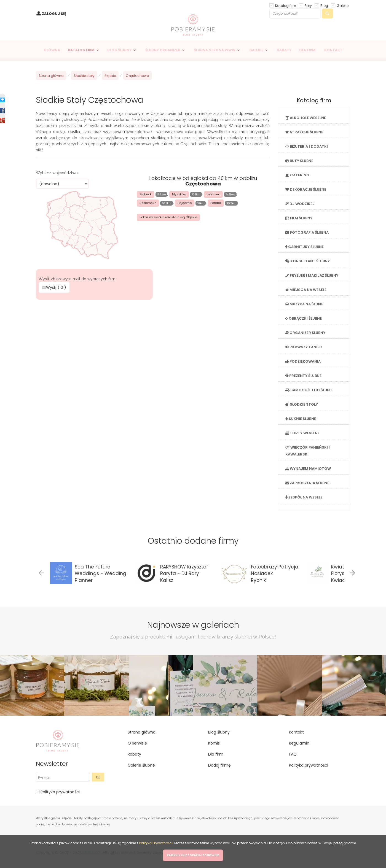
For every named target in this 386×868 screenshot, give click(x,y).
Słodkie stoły (84, 76)
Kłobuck (146, 194)
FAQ (293, 754)
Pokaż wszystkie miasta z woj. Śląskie (168, 217)
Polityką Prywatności (156, 843)
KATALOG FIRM (81, 50)
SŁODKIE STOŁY (302, 404)
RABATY (284, 50)
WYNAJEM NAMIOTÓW (308, 469)
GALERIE (256, 50)
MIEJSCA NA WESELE (306, 290)
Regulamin (299, 743)
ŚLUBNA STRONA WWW (215, 50)
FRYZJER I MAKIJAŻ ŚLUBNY (312, 275)
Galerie (343, 5)
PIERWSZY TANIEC (304, 347)
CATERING (297, 175)
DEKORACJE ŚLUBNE (306, 189)
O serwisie (137, 743)
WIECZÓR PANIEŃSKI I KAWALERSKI (308, 451)
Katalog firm (286, 5)
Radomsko (148, 203)
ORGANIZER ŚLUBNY (305, 333)
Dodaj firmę (219, 765)
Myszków (179, 194)
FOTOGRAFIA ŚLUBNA (307, 232)
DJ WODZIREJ (300, 204)
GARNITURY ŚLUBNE (305, 247)
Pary (308, 5)
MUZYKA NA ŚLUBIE (304, 304)
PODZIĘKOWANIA (303, 361)
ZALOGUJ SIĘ (54, 14)
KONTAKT (333, 50)
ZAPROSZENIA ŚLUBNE (307, 483)
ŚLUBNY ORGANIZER (163, 50)
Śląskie (110, 76)
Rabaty (134, 754)
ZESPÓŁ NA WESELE (304, 497)
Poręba (216, 203)
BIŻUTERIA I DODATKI (307, 146)
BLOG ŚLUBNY (119, 50)
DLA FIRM (307, 50)
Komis (214, 743)
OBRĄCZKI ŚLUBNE (304, 318)
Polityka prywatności (60, 792)
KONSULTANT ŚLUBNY (308, 261)
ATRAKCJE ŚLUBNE (304, 132)
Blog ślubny (219, 732)
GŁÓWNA (52, 50)
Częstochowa (137, 76)
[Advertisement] (153, 341)
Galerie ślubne (141, 765)
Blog (324, 5)
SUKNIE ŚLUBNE (301, 419)
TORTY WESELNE (302, 433)
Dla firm (216, 754)
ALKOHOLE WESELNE (306, 118)
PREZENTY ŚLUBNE (303, 376)
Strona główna (51, 76)
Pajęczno (185, 203)
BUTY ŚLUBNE (299, 161)
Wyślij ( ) (54, 287)
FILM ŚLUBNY (299, 218)
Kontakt (296, 732)
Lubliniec (213, 194)
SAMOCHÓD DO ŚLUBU (309, 390)
